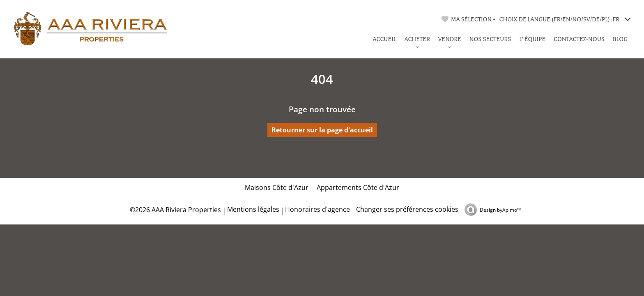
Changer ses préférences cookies (407, 209)
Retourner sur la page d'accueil (322, 130)
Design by (500, 210)
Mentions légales (253, 209)
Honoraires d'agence (317, 209)
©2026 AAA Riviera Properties (175, 210)
